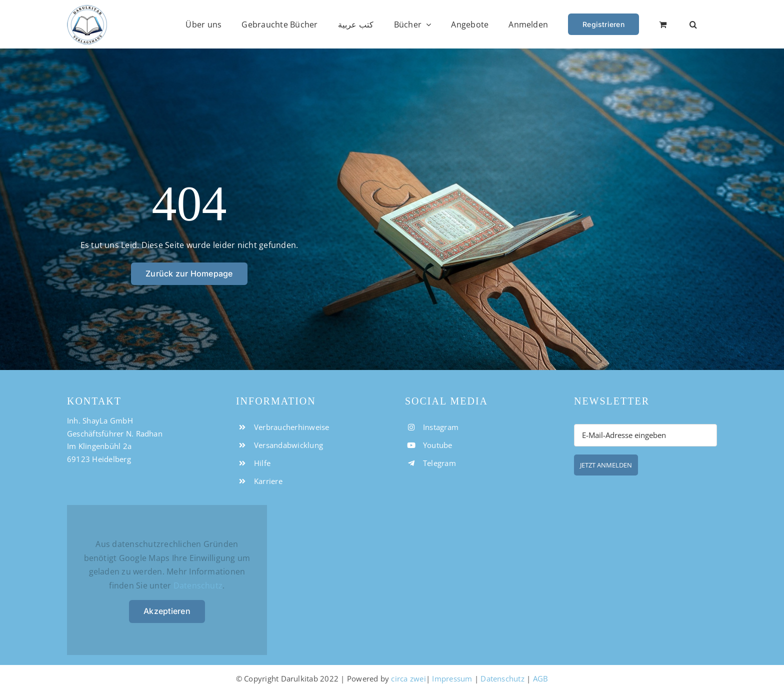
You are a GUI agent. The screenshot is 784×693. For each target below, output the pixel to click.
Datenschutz (198, 585)
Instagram (441, 427)
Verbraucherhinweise (292, 427)
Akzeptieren (167, 611)
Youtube (438, 445)
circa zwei (408, 678)
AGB (541, 678)
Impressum (452, 678)
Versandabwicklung (288, 445)
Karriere (268, 481)
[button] (693, 24)
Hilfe (262, 463)
